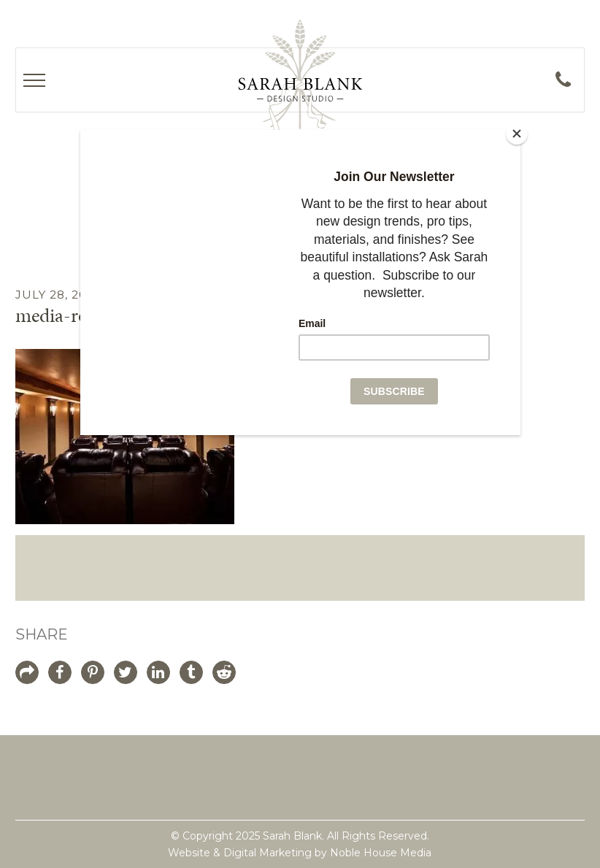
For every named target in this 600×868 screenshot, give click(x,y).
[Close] (517, 134)
